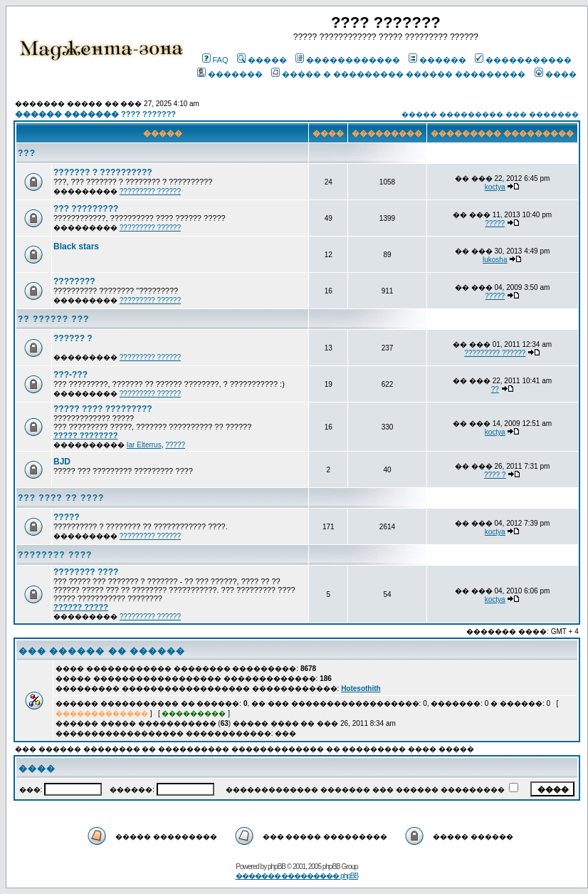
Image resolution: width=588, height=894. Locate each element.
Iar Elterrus (144, 445)
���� (556, 74)
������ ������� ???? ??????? (95, 114)
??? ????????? (86, 209)
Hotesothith (361, 688)
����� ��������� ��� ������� (490, 114)
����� (262, 60)
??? (27, 153)
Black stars (76, 246)
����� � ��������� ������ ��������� (398, 74)
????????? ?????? (150, 191)
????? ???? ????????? (103, 409)
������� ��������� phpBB (297, 876)
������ (437, 60)
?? (495, 389)
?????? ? (73, 338)
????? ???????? (85, 435)
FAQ (215, 60)
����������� (523, 60)
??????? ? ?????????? (103, 172)
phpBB (277, 867)
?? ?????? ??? (53, 319)
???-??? (70, 375)
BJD (62, 462)
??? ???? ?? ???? (61, 498)
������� (230, 74)
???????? (74, 281)
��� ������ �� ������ (102, 651)
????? (495, 223)
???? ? (495, 475)
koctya (495, 187)
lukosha (495, 260)
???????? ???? (55, 555)
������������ (348, 60)
